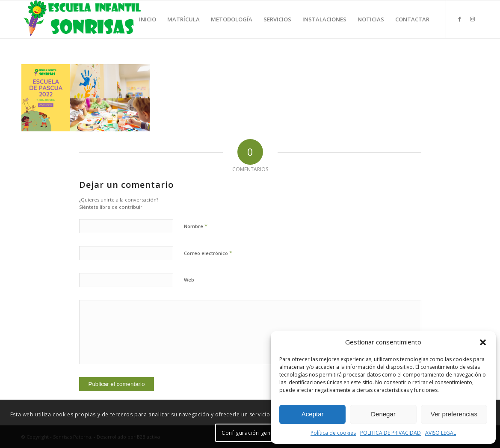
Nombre (196, 226)
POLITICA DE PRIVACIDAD (391, 433)
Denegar (383, 414)
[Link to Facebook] (459, 19)
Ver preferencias (454, 414)
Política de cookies (333, 433)
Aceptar (313, 414)
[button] (483, 342)
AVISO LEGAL (441, 433)
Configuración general (251, 433)
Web (189, 280)
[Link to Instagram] (472, 19)
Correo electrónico (208, 253)
